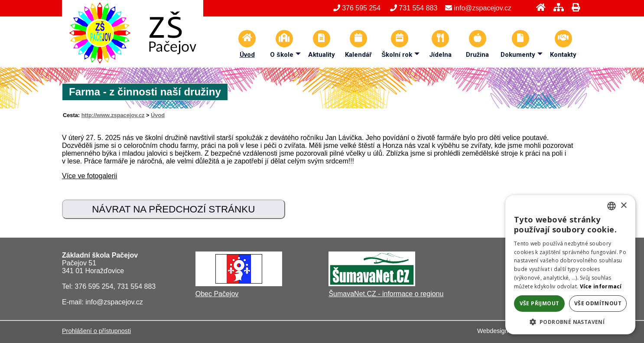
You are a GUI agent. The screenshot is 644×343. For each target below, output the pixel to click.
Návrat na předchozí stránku (173, 209)
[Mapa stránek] (556, 7)
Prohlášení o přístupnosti (96, 331)
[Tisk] (573, 7)
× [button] (623, 206)
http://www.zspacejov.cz (113, 115)
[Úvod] (538, 7)
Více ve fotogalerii (89, 176)
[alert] (570, 265)
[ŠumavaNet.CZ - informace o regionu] (372, 284)
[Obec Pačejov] (239, 284)
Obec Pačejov (217, 294)
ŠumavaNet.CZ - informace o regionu (386, 294)
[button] (570, 322)
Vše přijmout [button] (540, 303)
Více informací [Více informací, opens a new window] (601, 286)
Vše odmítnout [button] (598, 303)
